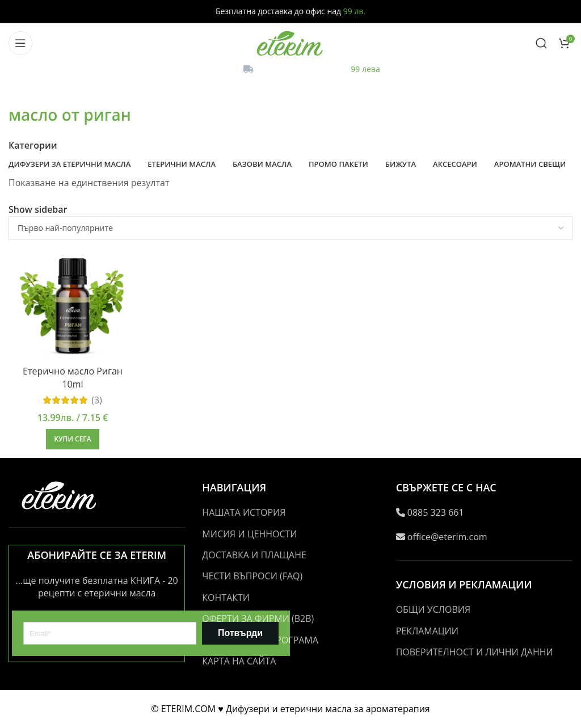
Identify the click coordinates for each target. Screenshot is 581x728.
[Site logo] (290, 42)
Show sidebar (38, 209)
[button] (73, 439)
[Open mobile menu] (20, 43)
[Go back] (23, 90)
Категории (33, 145)
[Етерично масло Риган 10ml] (73, 304)
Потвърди (240, 633)
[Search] (541, 43)
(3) (97, 400)
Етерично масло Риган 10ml (73, 377)
